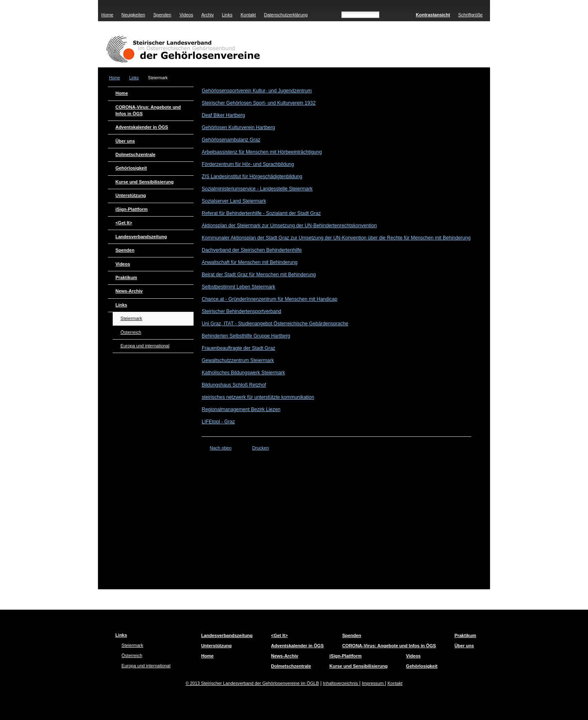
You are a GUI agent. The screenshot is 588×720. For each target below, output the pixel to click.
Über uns (125, 141)
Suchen (396, 14)
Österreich (131, 332)
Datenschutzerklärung (286, 15)
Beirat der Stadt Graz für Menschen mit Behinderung (259, 275)
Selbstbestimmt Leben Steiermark (238, 287)
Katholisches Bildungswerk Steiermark (243, 373)
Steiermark (131, 318)
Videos (186, 15)
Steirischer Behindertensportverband (242, 311)
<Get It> (124, 223)
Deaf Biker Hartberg (223, 115)
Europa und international (145, 346)
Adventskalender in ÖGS (142, 127)
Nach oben (221, 448)
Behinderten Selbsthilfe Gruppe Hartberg (246, 336)
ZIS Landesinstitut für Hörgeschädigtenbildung (252, 177)
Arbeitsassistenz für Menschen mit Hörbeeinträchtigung (262, 152)
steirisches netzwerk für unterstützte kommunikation (258, 397)
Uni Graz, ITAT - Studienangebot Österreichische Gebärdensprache (275, 324)
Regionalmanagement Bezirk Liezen (241, 409)
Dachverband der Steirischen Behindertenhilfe (252, 250)
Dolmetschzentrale (136, 154)
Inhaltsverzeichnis (341, 683)
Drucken (261, 448)
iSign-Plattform (132, 209)
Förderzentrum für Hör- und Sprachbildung (248, 164)
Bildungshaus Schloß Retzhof (234, 385)
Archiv (208, 15)
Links (227, 15)
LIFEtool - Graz (218, 422)
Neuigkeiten (133, 15)
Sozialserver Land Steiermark (234, 201)
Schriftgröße (470, 15)
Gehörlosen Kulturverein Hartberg (238, 127)
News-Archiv (129, 291)
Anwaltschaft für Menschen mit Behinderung (250, 262)
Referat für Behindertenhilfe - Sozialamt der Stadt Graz (261, 213)
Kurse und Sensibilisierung (145, 182)
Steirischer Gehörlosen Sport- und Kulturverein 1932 (259, 103)
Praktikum (126, 277)
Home (107, 15)
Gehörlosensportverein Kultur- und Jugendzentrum (257, 91)
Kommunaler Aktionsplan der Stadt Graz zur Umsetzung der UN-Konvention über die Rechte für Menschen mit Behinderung (336, 238)
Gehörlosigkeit (131, 168)
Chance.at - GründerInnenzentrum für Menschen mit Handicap (269, 299)
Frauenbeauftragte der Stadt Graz (238, 348)
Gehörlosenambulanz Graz (231, 140)
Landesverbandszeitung (141, 237)
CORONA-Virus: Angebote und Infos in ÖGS (148, 110)
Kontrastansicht (433, 15)
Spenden (162, 15)
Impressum (373, 683)
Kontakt (248, 15)
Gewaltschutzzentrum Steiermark (238, 360)
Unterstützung (131, 195)
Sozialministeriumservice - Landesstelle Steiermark (257, 189)
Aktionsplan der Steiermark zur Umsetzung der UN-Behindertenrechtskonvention (289, 226)
